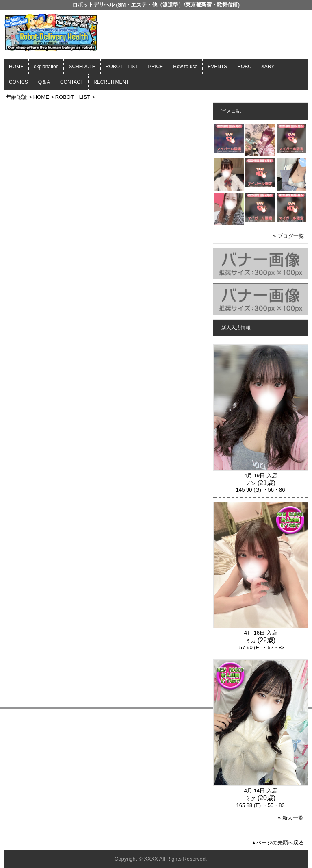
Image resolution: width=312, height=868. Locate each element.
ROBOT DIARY (256, 67)
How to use (185, 67)
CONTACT (72, 82)
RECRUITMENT (111, 82)
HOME (16, 67)
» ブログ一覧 (288, 236)
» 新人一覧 (291, 818)
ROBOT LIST (122, 67)
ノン (251, 483)
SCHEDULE (82, 67)
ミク (251, 798)
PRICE (156, 67)
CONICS (18, 82)
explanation (46, 67)
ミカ (251, 641)
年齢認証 (17, 97)
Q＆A (44, 82)
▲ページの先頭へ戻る (277, 843)
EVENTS (217, 67)
